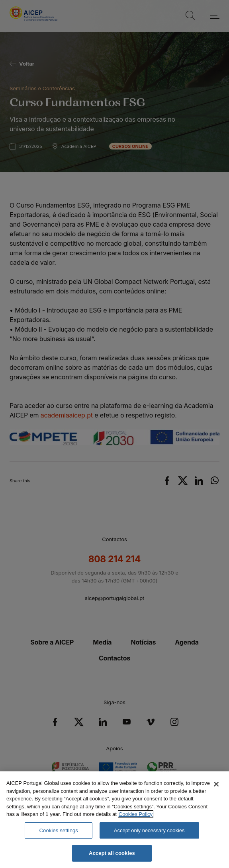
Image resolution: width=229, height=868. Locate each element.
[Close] (216, 784)
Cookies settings (59, 830)
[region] (114, 820)
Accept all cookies (112, 853)
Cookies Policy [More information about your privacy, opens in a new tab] (136, 814)
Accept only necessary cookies (149, 830)
